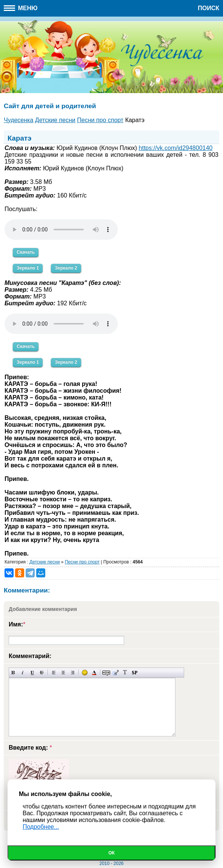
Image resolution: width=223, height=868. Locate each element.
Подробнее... (41, 827)
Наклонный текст (23, 673)
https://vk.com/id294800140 (176, 148)
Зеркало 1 (28, 268)
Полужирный (13, 673)
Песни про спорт (82, 562)
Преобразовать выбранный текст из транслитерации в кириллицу (125, 673)
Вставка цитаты (116, 673)
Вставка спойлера (135, 673)
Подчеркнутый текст (32, 673)
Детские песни (45, 562)
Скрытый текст (106, 673)
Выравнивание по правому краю (73, 673)
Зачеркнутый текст (42, 673)
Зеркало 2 (66, 268)
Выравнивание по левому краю (54, 673)
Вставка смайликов (85, 673)
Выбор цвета (94, 673)
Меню (21, 8)
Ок (111, 853)
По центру (63, 673)
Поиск (208, 8)
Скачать (26, 252)
